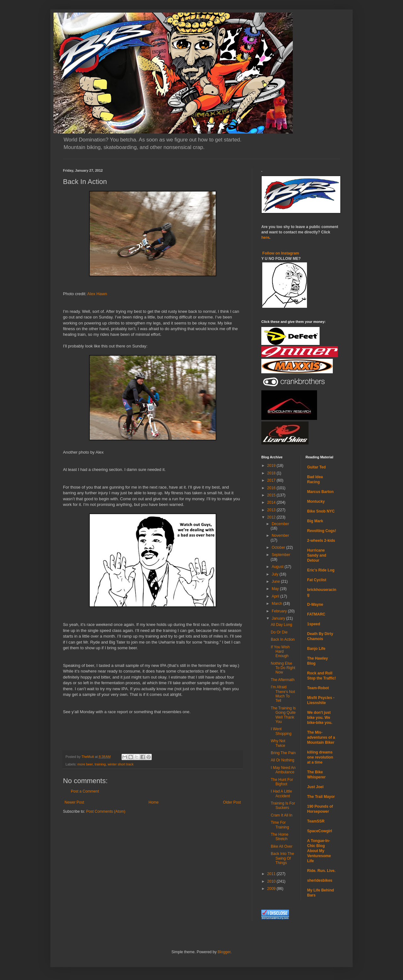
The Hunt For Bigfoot (282, 782)
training (100, 764)
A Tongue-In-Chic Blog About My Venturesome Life (319, 851)
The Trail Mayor (321, 797)
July (276, 574)
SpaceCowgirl (320, 831)
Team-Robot (318, 688)
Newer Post (74, 802)
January (279, 618)
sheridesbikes (320, 880)
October (279, 547)
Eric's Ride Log (321, 570)
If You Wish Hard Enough (280, 652)
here (265, 238)
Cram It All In (282, 815)
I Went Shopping (281, 731)
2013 (272, 510)
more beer (85, 764)
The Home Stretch (280, 837)
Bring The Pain (283, 753)
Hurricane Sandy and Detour (317, 555)
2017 (272, 480)
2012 (272, 517)
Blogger (224, 952)
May (276, 589)
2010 (272, 881)
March (278, 604)
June (276, 582)
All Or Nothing (283, 760)
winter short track (121, 764)
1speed (314, 624)
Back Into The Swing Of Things (282, 858)
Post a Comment (85, 791)
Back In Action (283, 639)
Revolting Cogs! (322, 531)
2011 (272, 874)
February (280, 611)
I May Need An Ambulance (283, 770)
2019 (272, 466)
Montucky (316, 501)
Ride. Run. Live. (321, 871)
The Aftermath (283, 680)
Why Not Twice (278, 743)
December (280, 524)
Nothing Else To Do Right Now (283, 668)
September (281, 555)
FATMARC (316, 614)
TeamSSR (316, 821)
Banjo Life (316, 649)
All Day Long (281, 625)
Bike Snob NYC (321, 511)
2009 (272, 889)
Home (154, 802)
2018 (272, 473)
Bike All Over (282, 846)
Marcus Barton (321, 492)
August (278, 567)
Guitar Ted (317, 467)
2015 (272, 495)
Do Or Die (279, 632)
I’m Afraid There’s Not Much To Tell (283, 694)
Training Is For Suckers (283, 805)
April (276, 596)
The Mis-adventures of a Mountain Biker (321, 737)
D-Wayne (315, 605)
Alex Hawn (97, 294)
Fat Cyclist (317, 580)
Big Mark (315, 521)
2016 (272, 488)
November (280, 536)
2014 (272, 502)
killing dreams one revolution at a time (320, 757)
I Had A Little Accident (281, 794)
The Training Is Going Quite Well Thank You (283, 715)
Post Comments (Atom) (106, 811)
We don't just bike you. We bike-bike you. (320, 718)
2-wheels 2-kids (321, 541)
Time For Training (280, 825)
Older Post (232, 802)
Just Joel (315, 787)
